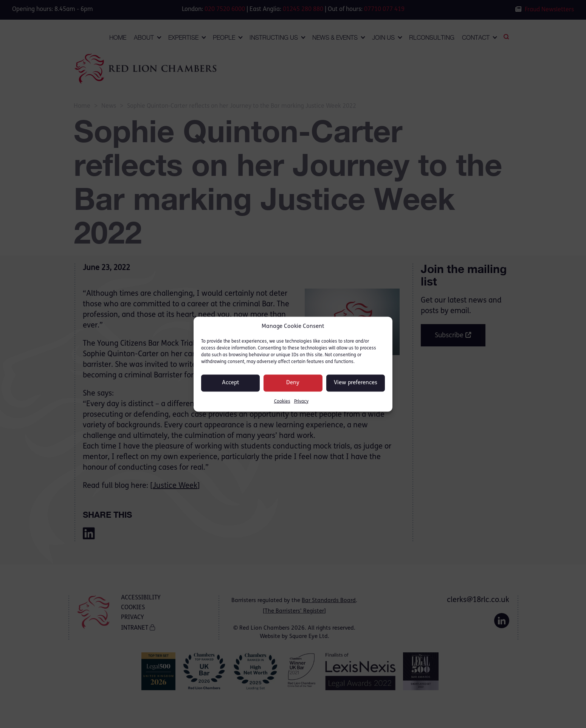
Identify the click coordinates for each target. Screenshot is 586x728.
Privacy (301, 401)
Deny (293, 383)
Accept (231, 383)
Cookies (282, 401)
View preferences (356, 383)
